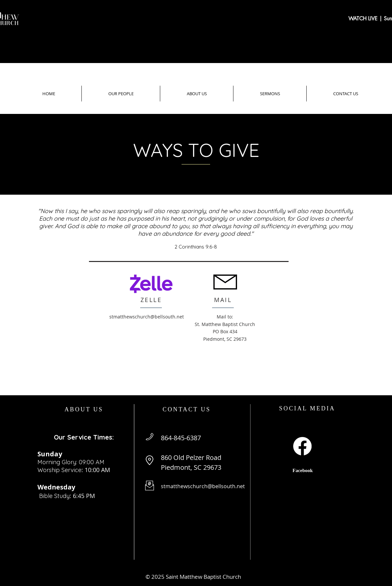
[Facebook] (302, 446)
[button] (121, 94)
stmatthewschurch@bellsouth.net (147, 317)
